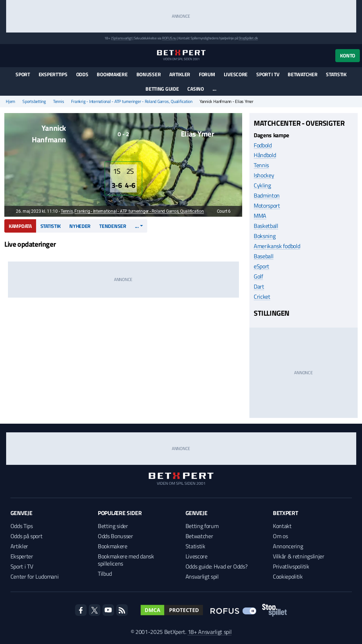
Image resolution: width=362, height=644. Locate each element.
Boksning (265, 236)
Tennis (59, 101)
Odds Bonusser (115, 536)
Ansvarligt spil (202, 576)
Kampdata (20, 226)
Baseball (263, 256)
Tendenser (113, 226)
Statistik (336, 74)
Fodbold (263, 145)
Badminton (267, 195)
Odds (82, 74)
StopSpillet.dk (248, 38)
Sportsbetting (34, 101)
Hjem (10, 101)
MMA (260, 216)
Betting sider (113, 526)
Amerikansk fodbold (277, 246)
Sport (23, 74)
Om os (280, 536)
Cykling (262, 185)
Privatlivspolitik (291, 566)
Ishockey (264, 175)
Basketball (266, 226)
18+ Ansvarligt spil (210, 632)
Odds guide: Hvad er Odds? (217, 566)
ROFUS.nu (169, 38)
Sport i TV (268, 74)
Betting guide (162, 89)
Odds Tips (22, 526)
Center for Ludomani (35, 576)
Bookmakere (112, 74)
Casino (195, 89)
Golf (258, 276)
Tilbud (105, 574)
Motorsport (267, 206)
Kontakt (282, 526)
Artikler (180, 74)
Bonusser (149, 74)
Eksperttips (53, 74)
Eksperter (22, 556)
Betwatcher (302, 74)
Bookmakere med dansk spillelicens (126, 560)
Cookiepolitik (288, 576)
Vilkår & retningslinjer (299, 556)
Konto (348, 55)
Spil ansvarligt (122, 38)
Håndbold (265, 155)
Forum (207, 74)
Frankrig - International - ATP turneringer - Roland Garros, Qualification (132, 101)
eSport (261, 266)
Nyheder (80, 226)
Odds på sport (27, 536)
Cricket (262, 297)
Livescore (236, 74)
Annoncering (288, 546)
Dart (259, 286)
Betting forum (202, 526)
